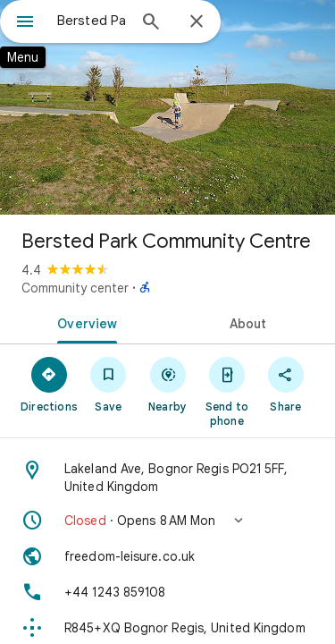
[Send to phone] (227, 391)
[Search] (151, 23)
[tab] (84, 322)
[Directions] (49, 384)
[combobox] (92, 21)
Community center (75, 288)
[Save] (108, 384)
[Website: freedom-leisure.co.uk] (167, 556)
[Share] (286, 384)
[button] (167, 521)
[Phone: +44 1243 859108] (167, 592)
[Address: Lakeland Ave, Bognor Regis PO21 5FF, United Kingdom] (167, 478)
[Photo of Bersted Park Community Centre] (167, 107)
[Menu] (25, 23)
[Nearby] (167, 384)
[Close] (197, 22)
